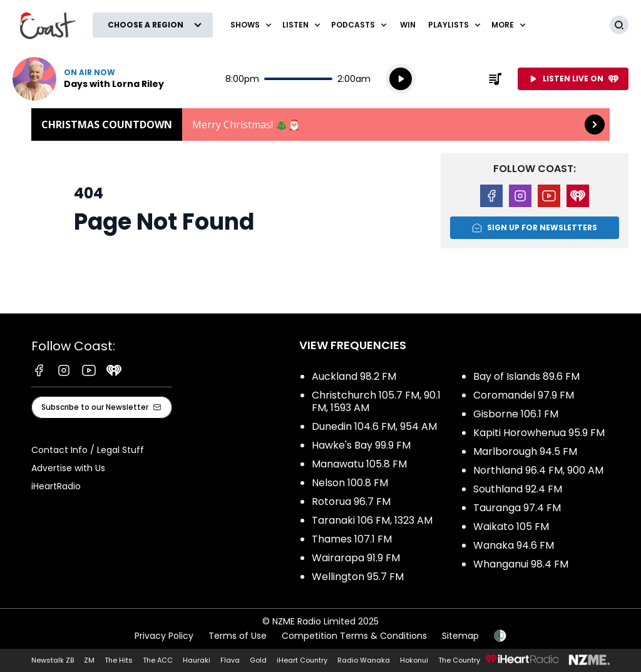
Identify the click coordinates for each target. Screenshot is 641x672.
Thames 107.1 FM (352, 539)
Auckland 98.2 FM (354, 376)
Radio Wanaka (364, 660)
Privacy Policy (164, 636)
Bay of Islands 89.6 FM (526, 376)
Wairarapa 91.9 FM (356, 558)
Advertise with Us (68, 468)
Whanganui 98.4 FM (521, 564)
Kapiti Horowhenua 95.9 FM (539, 433)
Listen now (88, 79)
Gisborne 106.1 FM (516, 414)
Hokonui (414, 660)
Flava (230, 660)
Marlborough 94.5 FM (525, 451)
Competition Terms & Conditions (354, 636)
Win (408, 25)
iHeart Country (302, 660)
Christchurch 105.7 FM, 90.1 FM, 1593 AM (376, 401)
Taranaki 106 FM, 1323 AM (372, 520)
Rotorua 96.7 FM (351, 501)
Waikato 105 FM (511, 527)
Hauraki (197, 660)
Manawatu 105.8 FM (359, 464)
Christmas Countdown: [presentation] (320, 125)
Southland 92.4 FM (518, 489)
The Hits (119, 660)
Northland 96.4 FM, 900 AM (538, 470)
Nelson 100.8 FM (350, 483)
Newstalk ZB (53, 660)
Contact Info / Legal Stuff (88, 450)
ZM (89, 660)
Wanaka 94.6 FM (514, 545)
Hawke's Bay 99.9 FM (361, 445)
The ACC (158, 660)
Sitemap (460, 636)
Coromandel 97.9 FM (524, 395)
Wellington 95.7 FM (358, 577)
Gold (258, 660)
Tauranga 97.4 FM (517, 508)
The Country (459, 660)
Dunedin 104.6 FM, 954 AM (374, 426)
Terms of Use (238, 636)
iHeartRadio (56, 486)
